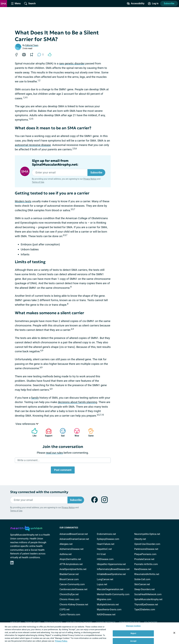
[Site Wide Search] (30, 4)
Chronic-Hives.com (69, 599)
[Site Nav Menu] (16, 4)
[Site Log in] (153, 4)
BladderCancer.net (69, 574)
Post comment (63, 470)
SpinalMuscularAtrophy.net (148, 599)
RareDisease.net (143, 569)
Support (48, 432)
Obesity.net (140, 539)
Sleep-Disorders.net (145, 589)
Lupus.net (102, 584)
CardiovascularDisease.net (73, 589)
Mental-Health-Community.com (113, 594)
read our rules (54, 453)
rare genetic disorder (72, 63)
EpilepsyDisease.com (108, 539)
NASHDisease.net (106, 615)
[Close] (174, 633)
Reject (133, 633)
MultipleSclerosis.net (108, 605)
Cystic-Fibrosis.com (70, 615)
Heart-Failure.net (106, 544)
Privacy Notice (90, 179)
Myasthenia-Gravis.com (109, 610)
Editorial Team (32, 45)
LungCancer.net (105, 579)
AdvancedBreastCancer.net (74, 534)
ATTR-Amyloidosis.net (71, 564)
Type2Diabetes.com (145, 610)
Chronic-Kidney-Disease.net (74, 605)
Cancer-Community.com (72, 584)
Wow (75, 432)
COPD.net (65, 610)
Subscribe (169, 3)
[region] (89, 633)
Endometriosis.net (106, 534)
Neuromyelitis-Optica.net (147, 534)
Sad (61, 432)
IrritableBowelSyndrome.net (111, 574)
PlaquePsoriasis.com (145, 554)
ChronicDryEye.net (69, 594)
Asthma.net (66, 554)
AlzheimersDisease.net (71, 549)
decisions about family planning (77, 402)
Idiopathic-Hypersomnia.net (111, 564)
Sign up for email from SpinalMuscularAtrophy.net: (55, 163)
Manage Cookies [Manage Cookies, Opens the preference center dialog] (133, 626)
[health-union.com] (26, 528)
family (35, 398)
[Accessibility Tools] (136, 4)
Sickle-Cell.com (142, 579)
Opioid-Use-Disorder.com (147, 544)
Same (89, 432)
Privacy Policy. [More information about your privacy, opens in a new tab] (61, 641)
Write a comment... (28, 460)
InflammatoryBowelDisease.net (113, 569)
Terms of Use (38, 182)
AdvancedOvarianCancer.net (74, 539)
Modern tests (23, 201)
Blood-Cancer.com (69, 579)
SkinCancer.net (142, 584)
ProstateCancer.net (144, 559)
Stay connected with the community (39, 492)
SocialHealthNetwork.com (148, 594)
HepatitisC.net (104, 549)
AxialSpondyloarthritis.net (73, 569)
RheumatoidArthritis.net (147, 574)
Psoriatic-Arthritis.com (146, 564)
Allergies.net (66, 544)
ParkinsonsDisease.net (146, 549)
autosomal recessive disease (33, 145)
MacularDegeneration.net (110, 589)
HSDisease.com (105, 559)
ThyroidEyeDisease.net (146, 605)
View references (27, 424)
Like (33, 432)
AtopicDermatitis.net (70, 559)
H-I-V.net (101, 554)
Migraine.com (104, 599)
